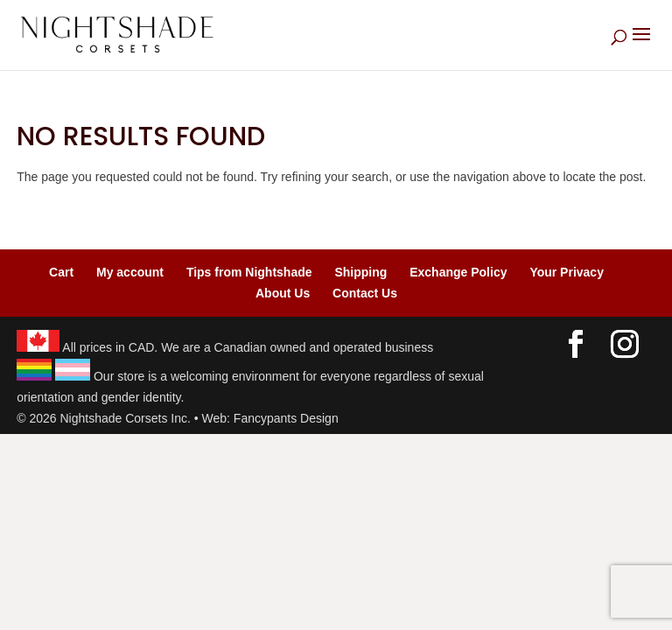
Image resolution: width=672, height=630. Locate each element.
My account (130, 272)
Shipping (360, 272)
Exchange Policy (458, 272)
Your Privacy (567, 272)
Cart (61, 272)
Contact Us (365, 293)
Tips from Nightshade (249, 272)
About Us (283, 293)
